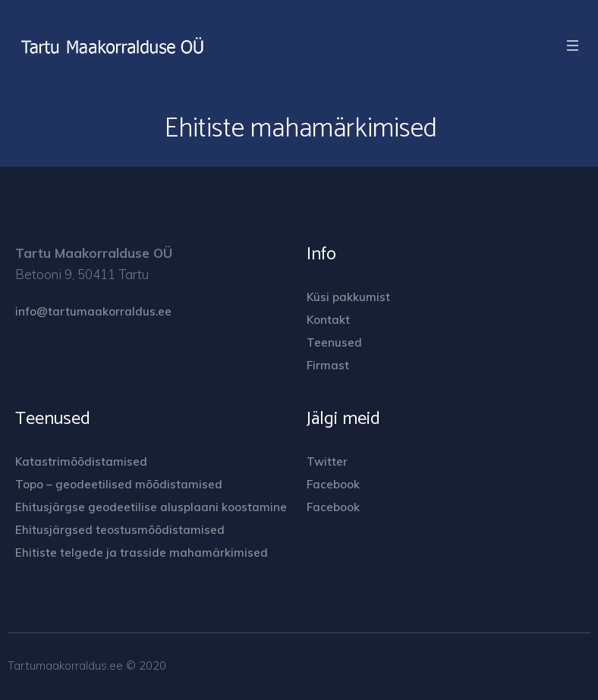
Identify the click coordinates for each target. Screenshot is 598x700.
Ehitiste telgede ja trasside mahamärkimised (142, 552)
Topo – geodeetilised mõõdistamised (119, 484)
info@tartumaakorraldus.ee (93, 311)
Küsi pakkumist (348, 297)
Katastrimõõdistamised (81, 461)
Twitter (327, 461)
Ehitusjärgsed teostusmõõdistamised (120, 530)
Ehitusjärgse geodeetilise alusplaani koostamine (151, 507)
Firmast (328, 365)
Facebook (333, 484)
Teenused (334, 342)
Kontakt (328, 320)
